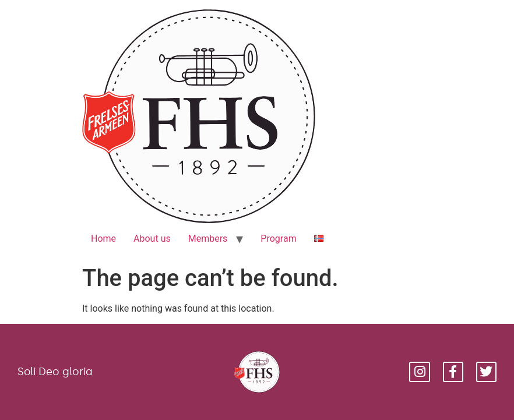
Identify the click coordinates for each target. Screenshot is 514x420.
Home (103, 239)
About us (152, 239)
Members (208, 239)
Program (278, 239)
